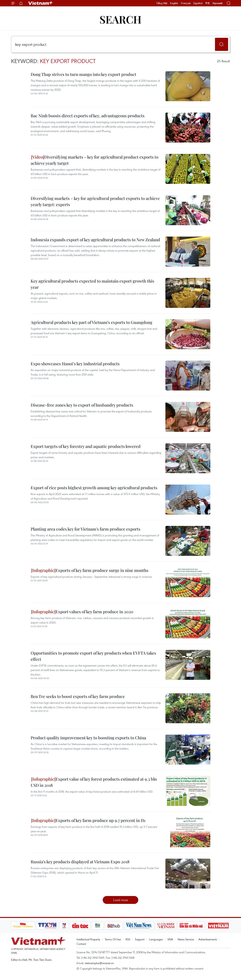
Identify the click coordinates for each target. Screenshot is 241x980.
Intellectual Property (88, 939)
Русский (218, 3)
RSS (128, 939)
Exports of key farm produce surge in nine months (90, 570)
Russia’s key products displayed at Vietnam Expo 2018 (80, 862)
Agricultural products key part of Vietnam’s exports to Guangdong (91, 322)
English (174, 3)
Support (140, 939)
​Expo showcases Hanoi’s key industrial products (75, 364)
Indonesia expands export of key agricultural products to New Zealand (95, 240)
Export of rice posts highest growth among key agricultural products (94, 488)
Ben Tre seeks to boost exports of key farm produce (78, 696)
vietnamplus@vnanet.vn (99, 963)
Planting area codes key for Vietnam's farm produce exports (86, 529)
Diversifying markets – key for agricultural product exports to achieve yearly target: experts (95, 201)
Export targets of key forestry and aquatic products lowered (86, 446)
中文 (208, 3)
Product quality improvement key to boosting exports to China (88, 738)
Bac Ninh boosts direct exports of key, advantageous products (88, 116)
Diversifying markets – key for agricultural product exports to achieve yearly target (94, 160)
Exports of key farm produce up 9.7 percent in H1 (88, 820)
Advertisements (208, 939)
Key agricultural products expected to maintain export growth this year (92, 284)
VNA (170, 939)
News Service (186, 939)
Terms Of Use (113, 939)
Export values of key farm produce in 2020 (82, 612)
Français (186, 3)
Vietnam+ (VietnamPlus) (41, 3)
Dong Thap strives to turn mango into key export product (83, 74)
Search (120, 19)
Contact (81, 944)
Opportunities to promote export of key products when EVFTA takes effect (93, 656)
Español (198, 3)
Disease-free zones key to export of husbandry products (82, 405)
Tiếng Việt (162, 3)
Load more (121, 900)
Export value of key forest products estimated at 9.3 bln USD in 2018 (94, 782)
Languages (156, 939)
